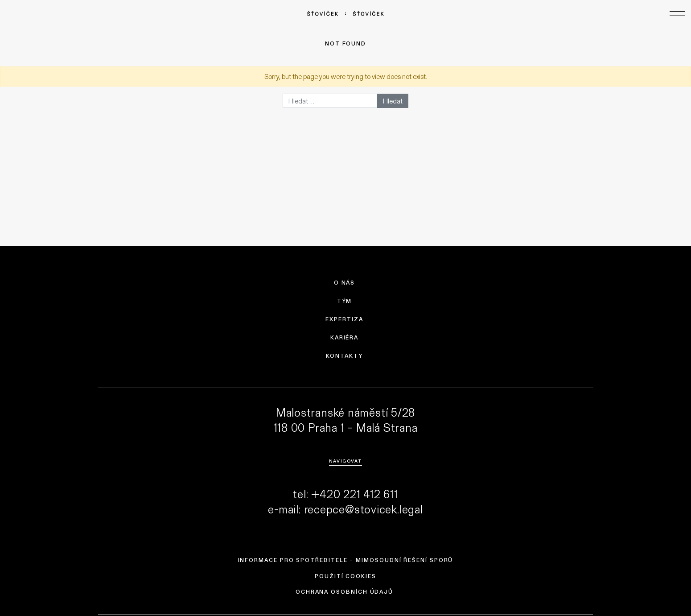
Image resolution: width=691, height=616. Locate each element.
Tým (345, 301)
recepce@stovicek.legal (364, 509)
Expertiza (344, 319)
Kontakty (344, 356)
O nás (345, 283)
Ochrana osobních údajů (344, 592)
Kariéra (344, 338)
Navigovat (345, 461)
